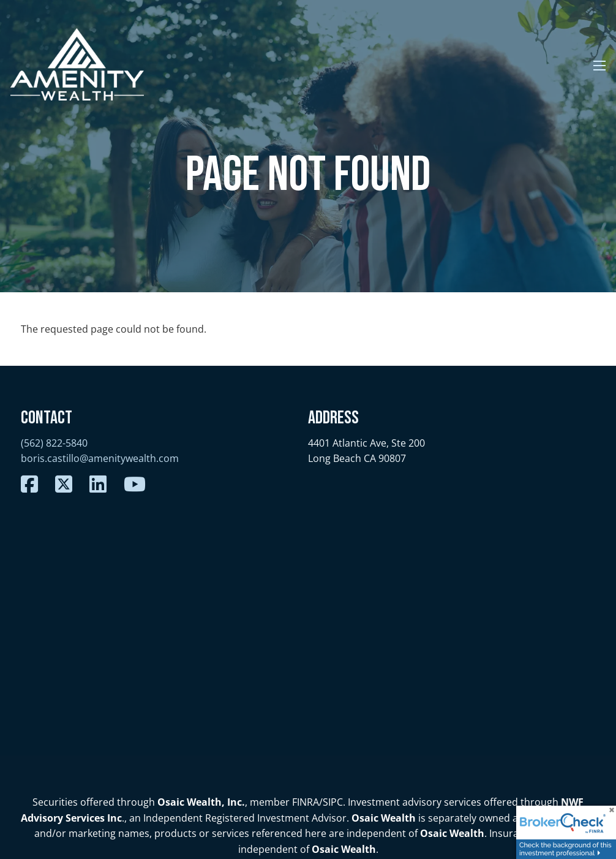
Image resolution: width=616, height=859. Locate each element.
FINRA (306, 802)
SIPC (333, 802)
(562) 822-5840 (54, 443)
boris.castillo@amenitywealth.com (100, 458)
